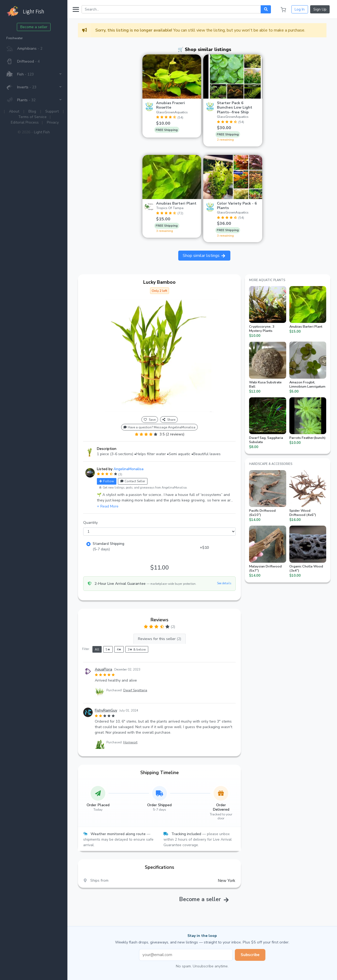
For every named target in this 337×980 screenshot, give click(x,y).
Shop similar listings (204, 256)
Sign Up (320, 9)
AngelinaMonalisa (128, 469)
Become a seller (34, 27)
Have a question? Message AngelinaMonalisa (159, 427)
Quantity (90, 523)
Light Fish (42, 132)
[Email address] (186, 955)
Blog (32, 111)
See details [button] (224, 583)
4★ (119, 649)
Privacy (53, 122)
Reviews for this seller (160, 639)
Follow (107, 481)
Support (52, 111)
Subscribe (250, 955)
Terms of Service (32, 117)
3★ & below (137, 649)
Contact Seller (133, 481)
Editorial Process (25, 122)
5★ (108, 649)
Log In (300, 9)
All (97, 649)
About (14, 111)
